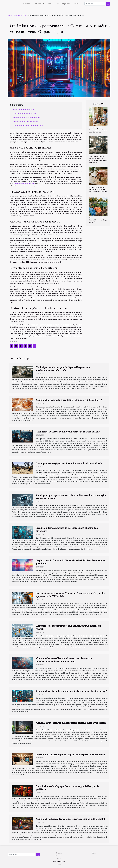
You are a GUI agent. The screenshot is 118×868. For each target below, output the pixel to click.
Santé (50, 4)
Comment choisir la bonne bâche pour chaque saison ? (98, 220)
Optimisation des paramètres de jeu (25, 113)
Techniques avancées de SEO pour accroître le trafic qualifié (68, 432)
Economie (27, 4)
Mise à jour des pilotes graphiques (24, 109)
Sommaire (17, 105)
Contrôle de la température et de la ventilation (28, 125)
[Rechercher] (95, 4)
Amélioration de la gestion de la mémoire (26, 117)
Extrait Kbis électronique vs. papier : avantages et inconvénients (71, 755)
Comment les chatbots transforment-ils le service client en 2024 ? (71, 691)
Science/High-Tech (63, 4)
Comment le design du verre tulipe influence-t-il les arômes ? (69, 400)
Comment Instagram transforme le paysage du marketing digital (71, 819)
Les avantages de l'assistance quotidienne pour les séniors (98, 130)
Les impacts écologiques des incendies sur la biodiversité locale (69, 464)
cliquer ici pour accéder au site (25, 184)
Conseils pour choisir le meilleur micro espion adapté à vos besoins (71, 723)
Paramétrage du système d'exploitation (26, 121)
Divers (76, 4)
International (39, 4)
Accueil (10, 15)
